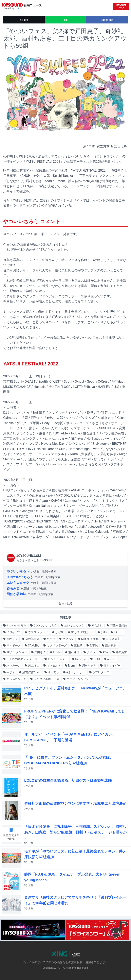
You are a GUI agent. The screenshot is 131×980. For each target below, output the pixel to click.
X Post (24, 20)
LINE (65, 20)
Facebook (107, 20)
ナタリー (20, 8)
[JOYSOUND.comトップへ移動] (121, 6)
